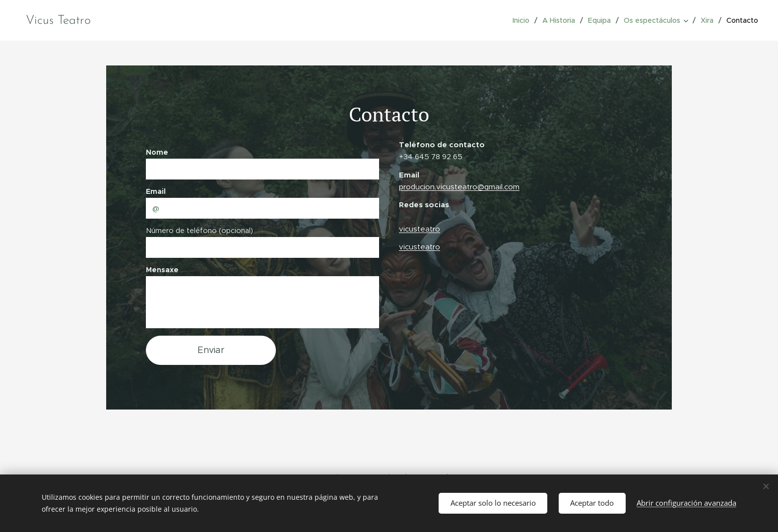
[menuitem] (524, 20)
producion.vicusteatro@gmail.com (459, 187)
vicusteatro (420, 229)
